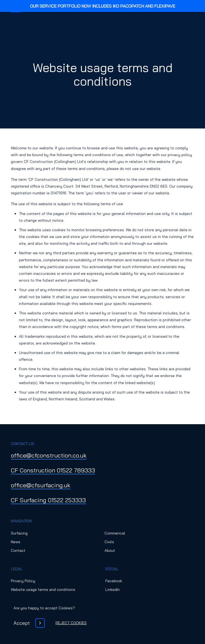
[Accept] (29, 623)
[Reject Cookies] (71, 623)
